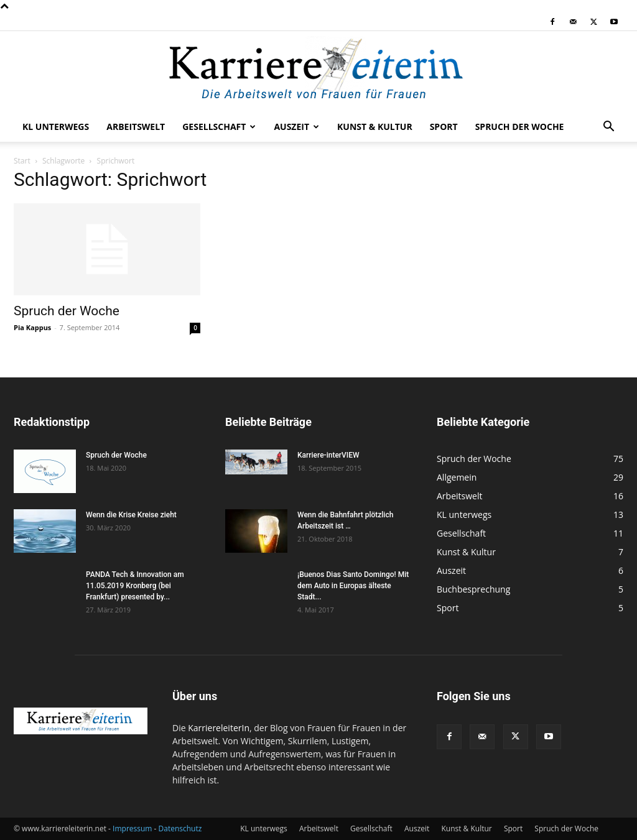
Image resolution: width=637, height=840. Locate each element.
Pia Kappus (32, 327)
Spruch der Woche (520, 127)
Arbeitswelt (136, 127)
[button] (608, 128)
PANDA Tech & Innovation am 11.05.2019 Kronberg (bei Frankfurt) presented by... (135, 586)
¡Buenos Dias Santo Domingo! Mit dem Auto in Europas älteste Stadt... (353, 586)
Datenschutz (180, 828)
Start (22, 161)
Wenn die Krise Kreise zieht (131, 515)
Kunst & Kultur (375, 127)
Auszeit (296, 127)
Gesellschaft (219, 127)
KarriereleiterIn (219, 728)
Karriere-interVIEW (328, 455)
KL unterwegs (56, 127)
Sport (444, 127)
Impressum (132, 828)
